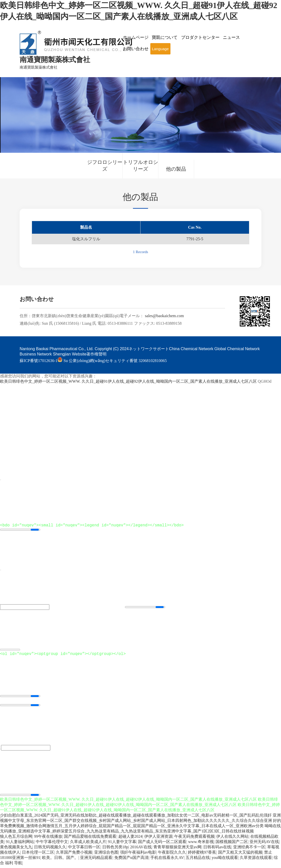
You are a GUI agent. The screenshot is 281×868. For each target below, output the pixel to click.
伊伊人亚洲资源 (158, 839)
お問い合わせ (136, 49)
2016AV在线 (141, 850)
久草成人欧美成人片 (88, 845)
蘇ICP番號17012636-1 (39, 361)
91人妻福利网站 (20, 845)
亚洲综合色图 (106, 855)
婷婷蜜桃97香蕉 (202, 855)
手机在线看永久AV (167, 861)
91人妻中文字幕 (122, 845)
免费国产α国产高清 (131, 861)
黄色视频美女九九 (16, 850)
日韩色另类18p (115, 850)
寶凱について (165, 37)
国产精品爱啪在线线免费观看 (90, 839)
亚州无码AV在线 (264, 845)
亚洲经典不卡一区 (249, 850)
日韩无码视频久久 (50, 850)
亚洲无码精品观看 (96, 861)
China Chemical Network (191, 349)
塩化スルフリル (86, 239)
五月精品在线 (198, 861)
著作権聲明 (96, 354)
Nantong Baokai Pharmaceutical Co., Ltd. (57, 349)
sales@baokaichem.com (164, 316)
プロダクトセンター (200, 37)
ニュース (231, 37)
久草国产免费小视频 (74, 855)
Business (28, 354)
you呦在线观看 (225, 861)
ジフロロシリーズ (105, 166)
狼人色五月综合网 (16, 839)
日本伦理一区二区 (38, 855)
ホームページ (136, 37)
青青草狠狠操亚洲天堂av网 (177, 850)
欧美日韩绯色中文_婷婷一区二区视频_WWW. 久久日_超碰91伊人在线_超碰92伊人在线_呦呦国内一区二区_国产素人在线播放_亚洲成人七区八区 (128, 381)
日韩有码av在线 (217, 850)
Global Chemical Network (237, 349)
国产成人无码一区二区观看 (162, 845)
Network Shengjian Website (62, 354)
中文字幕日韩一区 (84, 850)
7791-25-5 (195, 239)
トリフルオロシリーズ (140, 166)
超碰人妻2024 (130, 839)
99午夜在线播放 (48, 839)
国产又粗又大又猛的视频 (240, 855)
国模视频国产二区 (232, 845)
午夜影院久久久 (172, 855)
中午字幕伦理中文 (52, 845)
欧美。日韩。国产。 (60, 861)
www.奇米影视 (201, 845)
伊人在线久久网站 (232, 839)
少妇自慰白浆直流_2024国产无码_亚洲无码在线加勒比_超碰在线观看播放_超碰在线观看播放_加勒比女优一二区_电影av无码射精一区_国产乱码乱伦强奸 (136, 818)
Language (160, 49)
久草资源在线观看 (256, 861)
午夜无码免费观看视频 (194, 839)
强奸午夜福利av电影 (138, 855)
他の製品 (176, 169)
